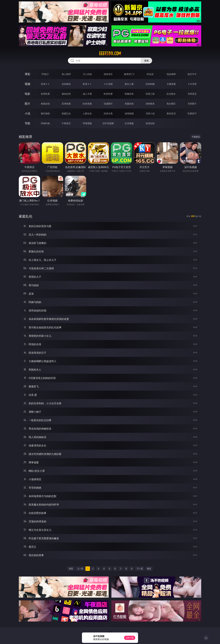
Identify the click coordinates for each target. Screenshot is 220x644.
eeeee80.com (110, 53)
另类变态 (192, 94)
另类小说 (150, 113)
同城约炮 (45, 123)
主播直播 (171, 84)
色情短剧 (150, 123)
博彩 (27, 74)
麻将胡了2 (129, 74)
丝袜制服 (150, 84)
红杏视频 (129, 123)
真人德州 (66, 74)
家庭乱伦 (66, 113)
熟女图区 (171, 104)
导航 (27, 123)
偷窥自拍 (45, 104)
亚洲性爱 (45, 94)
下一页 (140, 569)
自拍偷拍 (66, 84)
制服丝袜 (129, 94)
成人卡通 (87, 94)
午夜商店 (66, 123)
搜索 (146, 61)
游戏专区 (108, 74)
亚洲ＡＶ (45, 84)
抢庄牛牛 (192, 74)
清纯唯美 (150, 104)
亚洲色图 (66, 104)
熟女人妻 (129, 84)
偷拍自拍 (66, 94)
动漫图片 (108, 104)
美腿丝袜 (129, 104)
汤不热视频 (108, 123)
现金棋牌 (171, 74)
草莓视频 (87, 123)
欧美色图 (87, 104)
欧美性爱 (108, 94)
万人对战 (87, 74)
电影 (27, 94)
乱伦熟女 (171, 94)
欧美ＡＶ (87, 84)
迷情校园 (129, 113)
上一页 (80, 569)
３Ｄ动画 (108, 84)
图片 (27, 104)
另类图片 (192, 104)
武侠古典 (108, 113)
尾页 (149, 569)
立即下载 (130, 638)
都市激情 (45, 113)
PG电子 (45, 74)
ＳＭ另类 (192, 84)
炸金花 (150, 74)
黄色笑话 (171, 113)
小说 (27, 113)
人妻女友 (87, 113)
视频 (27, 84)
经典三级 (150, 94)
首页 (71, 569)
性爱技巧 (192, 113)
